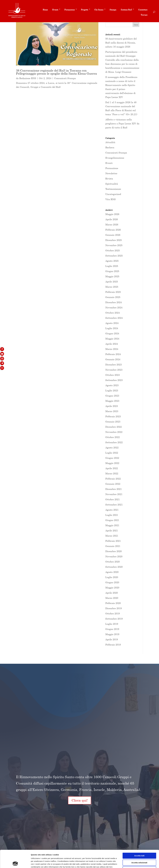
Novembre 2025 (114, 245)
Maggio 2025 (112, 276)
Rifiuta (139, 853)
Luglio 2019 (112, 624)
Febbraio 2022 (113, 479)
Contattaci (143, 10)
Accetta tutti (139, 839)
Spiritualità (112, 184)
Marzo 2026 (112, 224)
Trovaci (144, 15)
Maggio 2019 (112, 634)
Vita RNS (111, 199)
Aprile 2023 (112, 406)
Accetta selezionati (139, 846)
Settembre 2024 (114, 318)
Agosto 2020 (112, 572)
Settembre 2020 (114, 567)
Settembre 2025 (114, 256)
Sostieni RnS (126, 10)
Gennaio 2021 (113, 546)
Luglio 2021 (112, 515)
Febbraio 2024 (113, 354)
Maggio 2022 (112, 463)
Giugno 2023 (112, 396)
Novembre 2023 (114, 370)
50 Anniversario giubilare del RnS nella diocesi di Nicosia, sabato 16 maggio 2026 (121, 43)
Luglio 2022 (112, 453)
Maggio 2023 (112, 401)
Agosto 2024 (112, 323)
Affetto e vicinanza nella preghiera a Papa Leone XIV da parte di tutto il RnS (122, 123)
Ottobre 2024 (113, 313)
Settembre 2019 (114, 619)
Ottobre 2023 (113, 375)
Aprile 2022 (112, 468)
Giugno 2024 (112, 333)
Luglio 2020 (112, 577)
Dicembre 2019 (114, 608)
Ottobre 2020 (113, 562)
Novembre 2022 (114, 432)
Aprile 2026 (112, 219)
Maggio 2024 (112, 339)
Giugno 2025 (112, 271)
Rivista (109, 179)
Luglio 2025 (112, 266)
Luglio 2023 (112, 390)
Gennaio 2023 (113, 422)
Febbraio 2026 (113, 230)
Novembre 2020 (114, 556)
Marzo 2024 (112, 349)
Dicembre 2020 (114, 551)
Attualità (110, 142)
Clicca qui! (80, 800)
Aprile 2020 (112, 593)
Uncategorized (113, 194)
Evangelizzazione (115, 158)
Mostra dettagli (124, 863)
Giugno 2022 (112, 458)
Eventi (55, 10)
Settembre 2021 (114, 505)
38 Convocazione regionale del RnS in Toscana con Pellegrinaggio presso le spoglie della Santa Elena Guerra (56, 72)
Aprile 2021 (112, 530)
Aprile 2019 (112, 639)
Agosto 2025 (112, 261)
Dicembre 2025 (114, 240)
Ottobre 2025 (113, 250)
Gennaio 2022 (113, 484)
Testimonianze (113, 189)
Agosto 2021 (112, 510)
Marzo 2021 (112, 536)
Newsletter (111, 173)
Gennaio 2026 (113, 235)
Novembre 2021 (114, 494)
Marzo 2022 (112, 473)
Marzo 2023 (112, 411)
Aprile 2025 (112, 282)
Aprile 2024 (112, 344)
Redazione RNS (28, 78)
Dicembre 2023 (114, 365)
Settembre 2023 (114, 380)
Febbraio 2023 (113, 416)
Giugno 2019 (112, 629)
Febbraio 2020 (113, 603)
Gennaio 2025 (113, 297)
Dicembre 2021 (114, 489)
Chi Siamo (99, 10)
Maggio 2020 (112, 588)
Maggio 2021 (112, 525)
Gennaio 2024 (113, 359)
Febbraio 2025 (113, 292)
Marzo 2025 (112, 287)
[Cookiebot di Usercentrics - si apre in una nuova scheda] (15, 863)
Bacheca (110, 147)
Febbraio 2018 (113, 645)
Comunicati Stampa (65, 78)
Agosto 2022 (112, 447)
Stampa (113, 10)
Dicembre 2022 (114, 427)
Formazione (70, 10)
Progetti (85, 10)
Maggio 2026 (112, 214)
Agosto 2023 (112, 385)
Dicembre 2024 (114, 302)
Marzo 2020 (112, 598)
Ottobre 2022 (113, 437)
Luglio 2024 (112, 328)
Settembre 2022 (114, 442)
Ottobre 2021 (113, 499)
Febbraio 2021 (113, 541)
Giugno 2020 (112, 582)
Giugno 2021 (112, 520)
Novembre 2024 (114, 307)
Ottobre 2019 (113, 613)
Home (45, 10)
